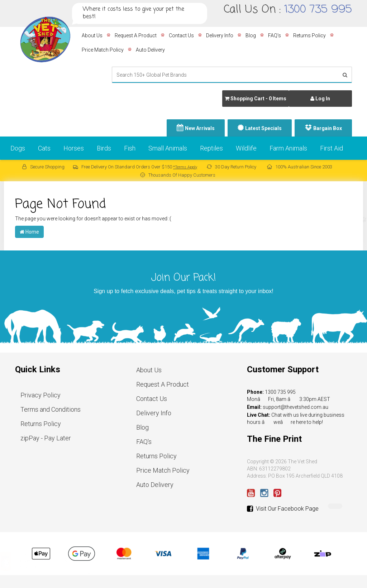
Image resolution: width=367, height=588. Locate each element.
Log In (320, 99)
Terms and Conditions (51, 409)
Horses (74, 148)
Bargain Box (328, 128)
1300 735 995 (318, 10)
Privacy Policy (40, 395)
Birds (104, 148)
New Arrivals (200, 128)
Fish (130, 148)
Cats (44, 148)
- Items (256, 99)
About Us (92, 35)
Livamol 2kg (54, 561)
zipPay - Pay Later (46, 438)
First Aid (332, 148)
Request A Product (136, 35)
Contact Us (181, 35)
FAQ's (275, 35)
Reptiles (211, 148)
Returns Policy (309, 35)
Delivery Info (220, 35)
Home (29, 232)
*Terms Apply (185, 167)
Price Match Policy (103, 50)
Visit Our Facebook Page (283, 509)
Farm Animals (288, 148)
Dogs (18, 148)
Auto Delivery (150, 50)
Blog (251, 35)
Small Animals (168, 148)
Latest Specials (263, 128)
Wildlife (246, 148)
